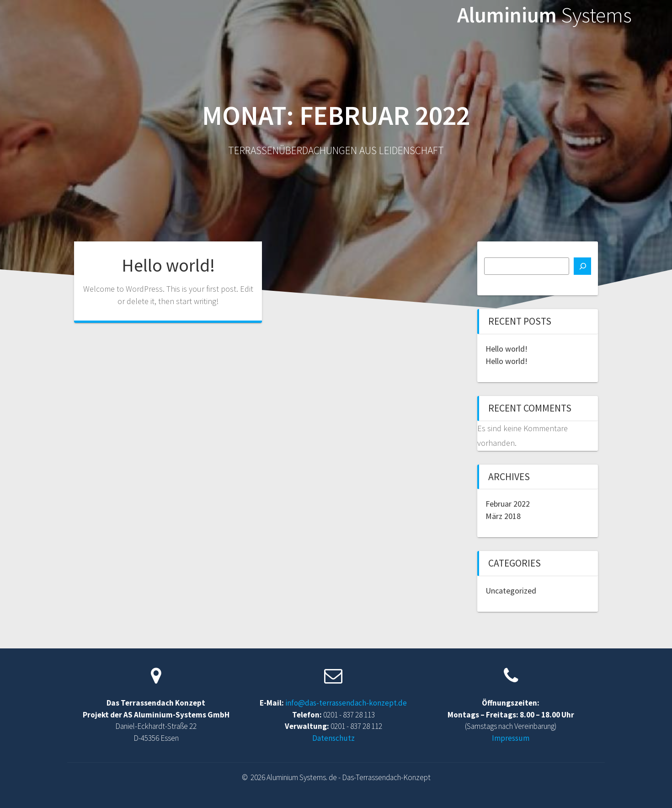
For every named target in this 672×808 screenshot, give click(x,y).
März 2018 (503, 516)
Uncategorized (511, 591)
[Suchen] (582, 266)
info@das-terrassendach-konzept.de (346, 703)
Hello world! (168, 265)
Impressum (511, 738)
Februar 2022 (508, 504)
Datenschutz (333, 738)
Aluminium (544, 15)
